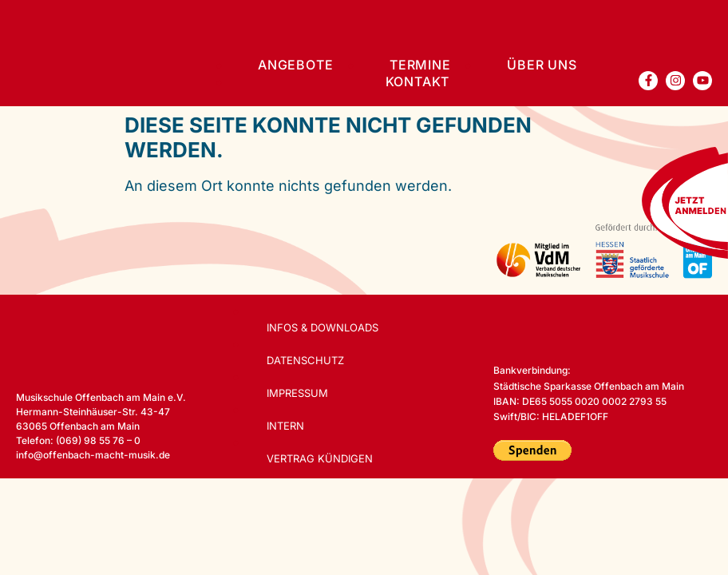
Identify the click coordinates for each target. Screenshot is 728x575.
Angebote (295, 65)
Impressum (298, 393)
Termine (420, 65)
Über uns (542, 65)
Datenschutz (306, 360)
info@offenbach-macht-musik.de (93, 455)
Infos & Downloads (323, 327)
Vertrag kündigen (320, 458)
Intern (286, 426)
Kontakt (418, 81)
